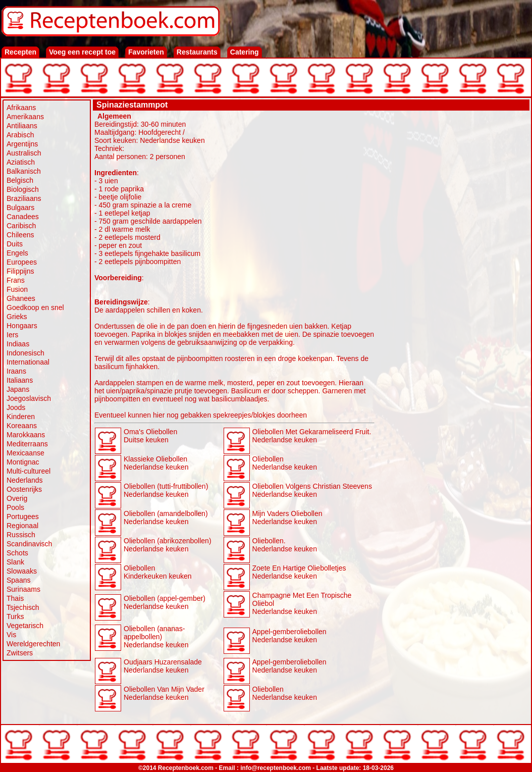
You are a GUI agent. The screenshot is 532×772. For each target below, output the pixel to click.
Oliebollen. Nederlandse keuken (285, 545)
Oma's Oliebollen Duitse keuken (150, 436)
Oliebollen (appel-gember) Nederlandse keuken (165, 602)
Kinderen (21, 417)
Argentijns (22, 144)
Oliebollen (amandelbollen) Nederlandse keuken (166, 518)
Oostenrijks (24, 489)
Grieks (17, 317)
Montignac (23, 462)
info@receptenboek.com (276, 768)
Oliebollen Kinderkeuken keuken (158, 572)
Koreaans (22, 426)
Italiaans (20, 380)
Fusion (17, 289)
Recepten (20, 52)
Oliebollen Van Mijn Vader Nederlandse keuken (164, 693)
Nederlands (25, 480)
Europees (22, 262)
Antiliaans (22, 126)
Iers (12, 335)
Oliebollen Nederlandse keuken (285, 463)
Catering (245, 52)
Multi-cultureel (29, 471)
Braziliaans (24, 198)
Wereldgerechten (33, 644)
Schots (17, 553)
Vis (11, 635)
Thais (15, 598)
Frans (16, 280)
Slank (15, 562)
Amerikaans (25, 117)
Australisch (24, 153)
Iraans (16, 371)
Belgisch (20, 180)
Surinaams (23, 589)
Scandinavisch (29, 544)
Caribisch (21, 226)
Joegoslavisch (29, 398)
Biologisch (23, 189)
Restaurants (197, 52)
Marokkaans (26, 435)
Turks (15, 616)
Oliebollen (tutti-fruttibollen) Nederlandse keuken (166, 490)
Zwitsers (20, 653)
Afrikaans (21, 108)
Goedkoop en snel (35, 307)
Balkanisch (24, 171)
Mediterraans (27, 444)
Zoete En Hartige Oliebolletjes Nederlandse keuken (299, 572)
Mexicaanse (25, 453)
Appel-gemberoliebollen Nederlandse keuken (289, 636)
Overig (17, 498)
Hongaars (22, 326)
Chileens (20, 235)
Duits (15, 244)
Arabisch (20, 135)
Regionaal (22, 526)
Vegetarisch (25, 626)
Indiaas (18, 344)
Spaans (18, 580)
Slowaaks (22, 571)
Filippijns (20, 271)
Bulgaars (20, 208)
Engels (17, 253)
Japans (18, 389)
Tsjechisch (23, 607)
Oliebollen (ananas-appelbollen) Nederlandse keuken (156, 637)
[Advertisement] (452, 264)
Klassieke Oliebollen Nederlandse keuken (156, 463)
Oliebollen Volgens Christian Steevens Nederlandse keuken (312, 490)
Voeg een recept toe (82, 52)
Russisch (21, 535)
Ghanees (21, 298)
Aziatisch (21, 162)
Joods (16, 407)
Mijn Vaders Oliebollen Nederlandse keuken (287, 518)
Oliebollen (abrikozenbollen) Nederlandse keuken (168, 545)
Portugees (23, 517)
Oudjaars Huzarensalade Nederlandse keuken (163, 666)
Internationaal (28, 362)
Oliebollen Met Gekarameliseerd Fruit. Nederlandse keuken (312, 436)
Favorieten (146, 52)
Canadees (23, 217)
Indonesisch (25, 353)
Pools (15, 507)
